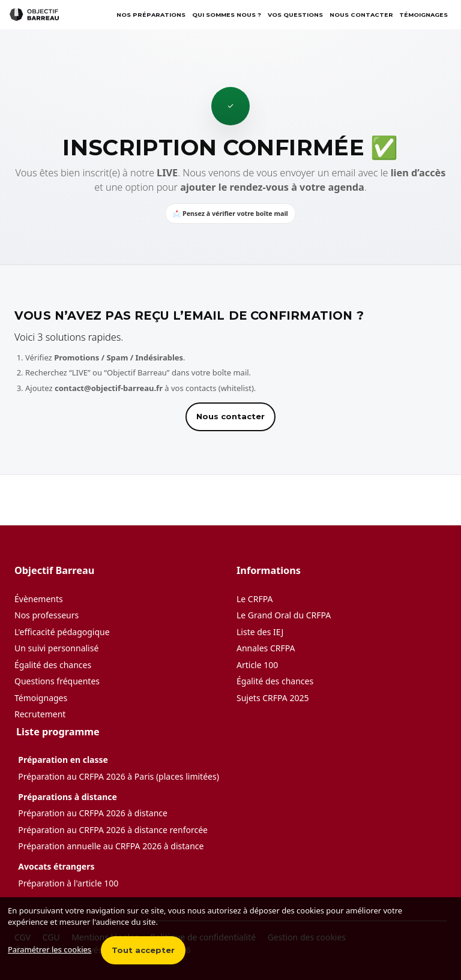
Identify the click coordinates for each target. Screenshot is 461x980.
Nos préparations (151, 15)
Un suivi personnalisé (56, 648)
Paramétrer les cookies (50, 949)
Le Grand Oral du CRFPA (284, 615)
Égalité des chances (53, 665)
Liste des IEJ (260, 632)
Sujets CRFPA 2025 (273, 698)
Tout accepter (143, 950)
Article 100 (257, 665)
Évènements (39, 599)
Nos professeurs (47, 615)
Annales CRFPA (266, 648)
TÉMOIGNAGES (423, 15)
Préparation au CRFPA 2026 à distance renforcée (113, 830)
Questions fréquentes (57, 681)
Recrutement (40, 714)
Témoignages (41, 698)
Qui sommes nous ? (227, 15)
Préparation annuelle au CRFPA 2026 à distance (111, 846)
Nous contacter (361, 15)
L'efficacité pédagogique (62, 632)
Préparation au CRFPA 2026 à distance (93, 813)
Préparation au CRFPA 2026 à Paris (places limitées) (119, 776)
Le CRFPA (255, 599)
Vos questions (295, 15)
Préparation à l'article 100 (68, 883)
